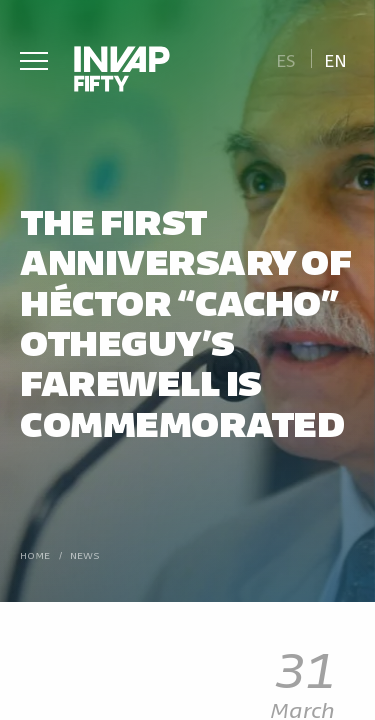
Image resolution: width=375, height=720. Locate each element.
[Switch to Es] (285, 58)
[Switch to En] (336, 58)
